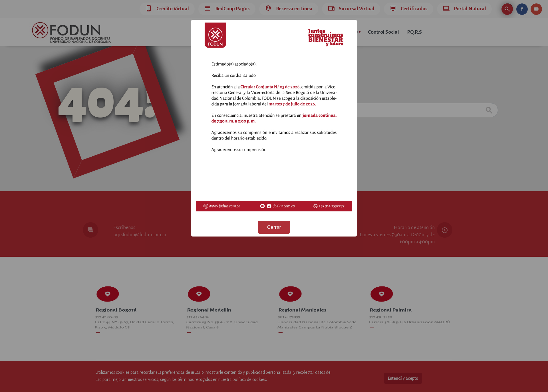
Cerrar (274, 227)
